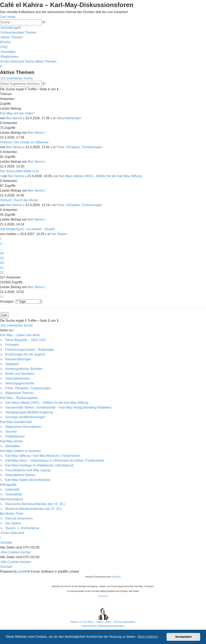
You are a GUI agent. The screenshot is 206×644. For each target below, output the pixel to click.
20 (2, 263)
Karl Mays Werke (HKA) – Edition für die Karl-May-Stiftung (100, 176)
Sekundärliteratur (69, 118)
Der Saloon (59, 234)
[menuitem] (18, 32)
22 (2, 273)
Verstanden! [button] (183, 637)
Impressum (103, 596)
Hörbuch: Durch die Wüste (19, 200)
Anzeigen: (21, 301)
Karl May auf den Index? (17, 113)
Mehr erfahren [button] (148, 637)
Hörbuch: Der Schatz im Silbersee (24, 142)
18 (2, 253)
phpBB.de (116, 577)
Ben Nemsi (14, 118)
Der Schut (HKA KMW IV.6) (19, 171)
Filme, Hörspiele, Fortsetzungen (79, 147)
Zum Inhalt (8, 17)
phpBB (23, 572)
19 (2, 258)
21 (2, 268)
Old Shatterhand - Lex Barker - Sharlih (27, 229)
